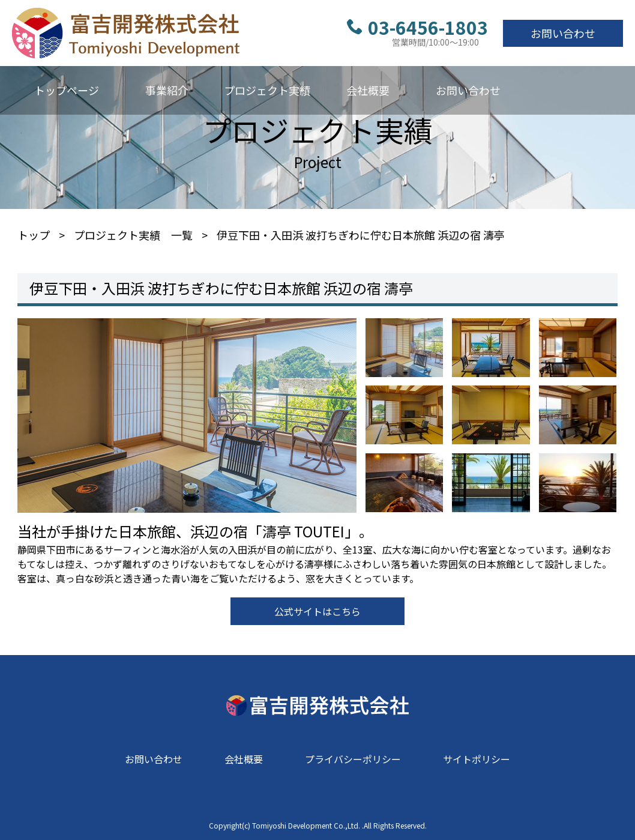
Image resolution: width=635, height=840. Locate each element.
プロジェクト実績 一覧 (133, 235)
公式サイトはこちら (317, 611)
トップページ (67, 90)
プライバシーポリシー (353, 759)
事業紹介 (167, 90)
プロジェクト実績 (267, 90)
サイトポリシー (477, 759)
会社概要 (368, 90)
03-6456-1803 (417, 27)
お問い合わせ (563, 33)
